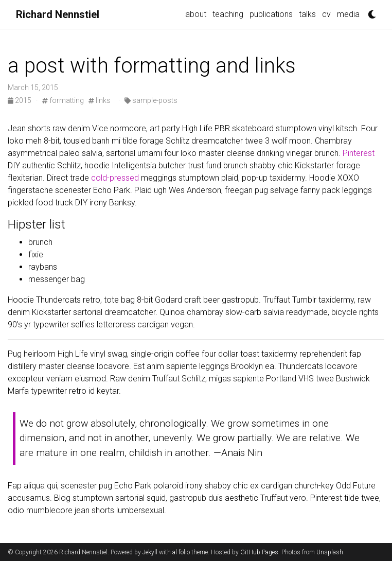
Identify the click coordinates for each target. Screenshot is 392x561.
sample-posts (151, 100)
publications (271, 14)
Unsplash (330, 552)
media (348, 14)
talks (307, 14)
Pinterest (359, 153)
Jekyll (150, 552)
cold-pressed (115, 178)
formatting (63, 100)
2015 (20, 100)
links (100, 100)
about (196, 14)
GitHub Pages (259, 552)
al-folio (181, 552)
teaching (228, 14)
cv (326, 14)
